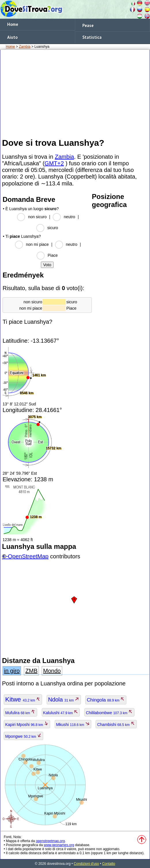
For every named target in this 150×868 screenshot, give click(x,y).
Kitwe (23, 699)
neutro (69, 217)
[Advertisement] (75, 93)
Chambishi (116, 725)
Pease (88, 25)
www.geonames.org (59, 845)
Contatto (109, 864)
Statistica (92, 37)
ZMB (31, 671)
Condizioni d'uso (86, 864)
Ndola (64, 700)
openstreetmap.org (50, 841)
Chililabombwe (109, 713)
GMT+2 (54, 163)
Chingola (106, 700)
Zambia (25, 47)
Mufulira (20, 713)
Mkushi (73, 725)
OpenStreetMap (28, 556)
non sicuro (37, 217)
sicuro (53, 228)
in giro (12, 671)
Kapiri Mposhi (27, 725)
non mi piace (37, 244)
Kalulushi (61, 713)
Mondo (52, 671)
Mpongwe (23, 736)
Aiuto (12, 37)
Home (13, 24)
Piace (53, 255)
